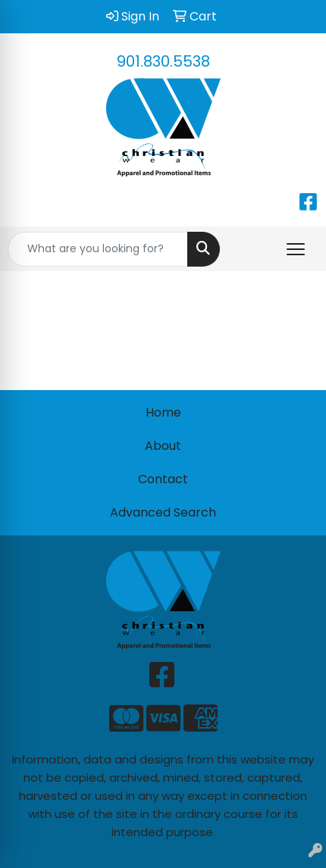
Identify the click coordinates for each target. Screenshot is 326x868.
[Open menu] (296, 249)
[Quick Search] (98, 249)
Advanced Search (163, 512)
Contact (163, 479)
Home (163, 412)
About (163, 446)
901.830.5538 (163, 61)
